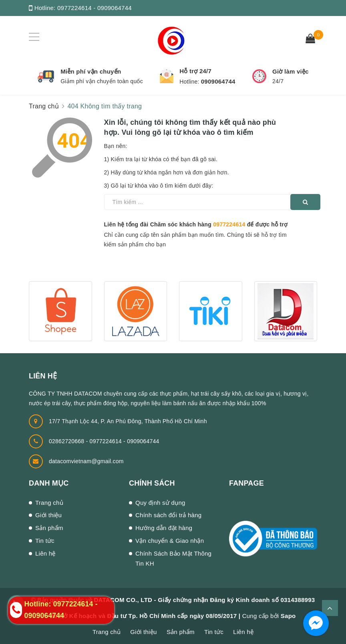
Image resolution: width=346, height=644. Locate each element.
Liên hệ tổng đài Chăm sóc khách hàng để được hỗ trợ (196, 224)
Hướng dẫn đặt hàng (164, 528)
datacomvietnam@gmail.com (86, 461)
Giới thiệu (48, 515)
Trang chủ (49, 503)
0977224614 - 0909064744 (95, 8)
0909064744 (218, 81)
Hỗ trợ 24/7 (195, 71)
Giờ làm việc (291, 71)
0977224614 (229, 224)
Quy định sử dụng (160, 503)
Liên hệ (45, 553)
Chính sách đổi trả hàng (168, 515)
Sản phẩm (49, 528)
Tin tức (45, 541)
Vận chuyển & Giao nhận (170, 541)
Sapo (288, 616)
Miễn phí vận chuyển (91, 71)
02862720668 (67, 441)
